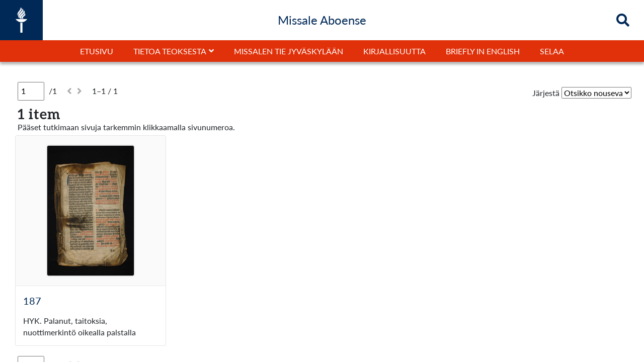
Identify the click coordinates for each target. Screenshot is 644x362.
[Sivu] (31, 91)
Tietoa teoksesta (170, 51)
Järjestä (546, 93)
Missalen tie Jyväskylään (289, 51)
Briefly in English (483, 51)
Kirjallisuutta (394, 51)
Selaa (552, 51)
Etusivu (97, 51)
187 (32, 301)
